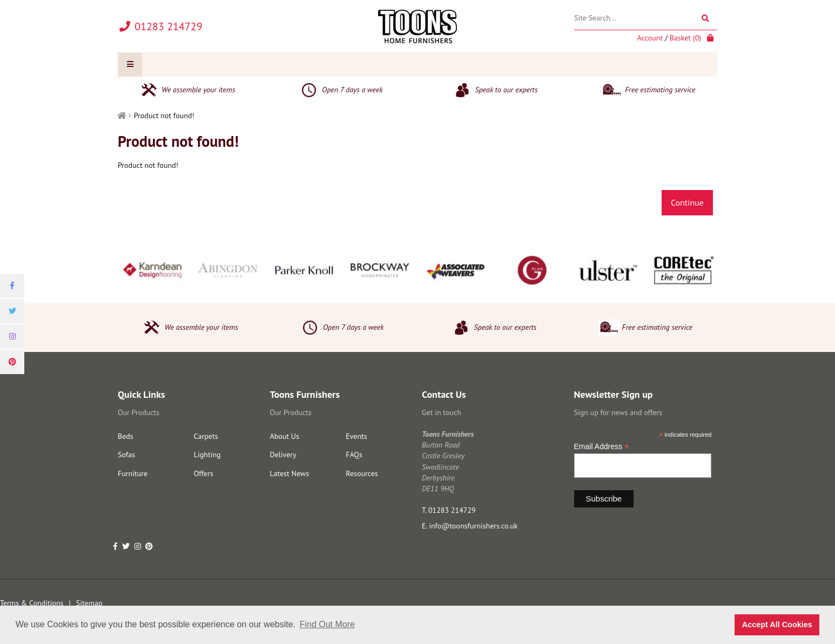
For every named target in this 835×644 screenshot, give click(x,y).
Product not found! (164, 116)
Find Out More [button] (327, 624)
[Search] (705, 18)
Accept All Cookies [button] (777, 625)
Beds (126, 436)
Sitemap (89, 603)
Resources (362, 473)
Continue (687, 202)
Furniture (133, 473)
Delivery (283, 455)
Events (356, 436)
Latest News (290, 473)
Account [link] (650, 38)
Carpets (206, 436)
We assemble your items (187, 90)
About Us (285, 436)
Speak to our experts (495, 90)
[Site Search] (646, 18)
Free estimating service (648, 90)
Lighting (207, 455)
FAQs (354, 455)
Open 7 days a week (340, 90)
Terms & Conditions (32, 603)
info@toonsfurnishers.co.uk (473, 526)
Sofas (126, 455)
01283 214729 (452, 510)
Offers (204, 473)
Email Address (602, 447)
